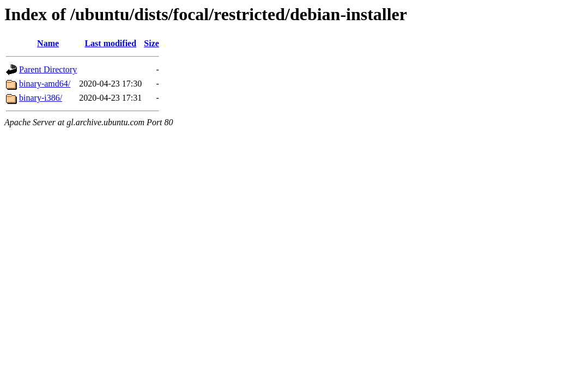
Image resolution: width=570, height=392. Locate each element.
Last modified (110, 43)
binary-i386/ (41, 98)
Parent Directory (48, 69)
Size (151, 43)
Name (48, 43)
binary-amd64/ (45, 84)
